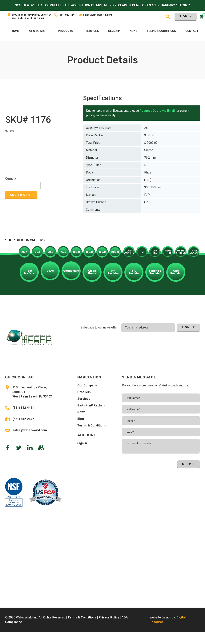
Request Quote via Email (157, 111)
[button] (66, 32)
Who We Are (37, 31)
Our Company (87, 385)
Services (84, 399)
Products (66, 31)
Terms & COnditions (161, 31)
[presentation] (175, 342)
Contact (192, 31)
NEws (133, 31)
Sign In (186, 16)
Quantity (11, 179)
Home (16, 31)
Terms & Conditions (92, 425)
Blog (81, 419)
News (81, 412)
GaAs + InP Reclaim (91, 405)
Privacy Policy (109, 617)
